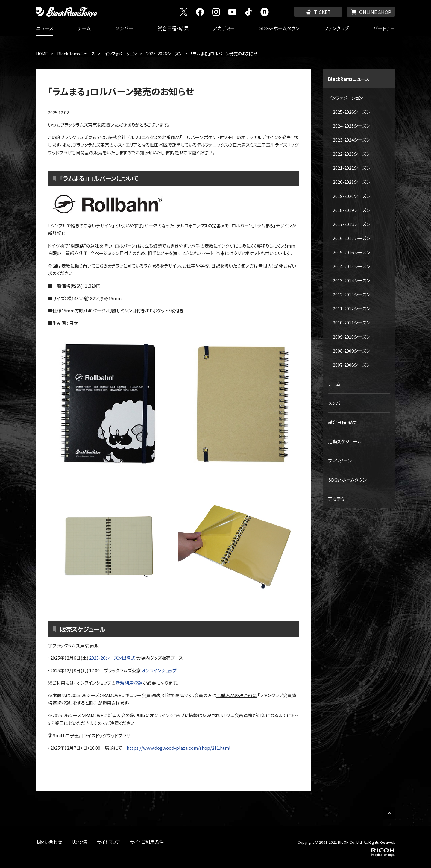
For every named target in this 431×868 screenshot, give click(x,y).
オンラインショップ (159, 670)
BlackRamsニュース (76, 54)
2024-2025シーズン (352, 126)
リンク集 (79, 842)
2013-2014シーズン (352, 280)
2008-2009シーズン (352, 351)
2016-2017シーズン (352, 238)
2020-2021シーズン (352, 182)
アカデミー (224, 28)
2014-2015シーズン (352, 266)
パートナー (384, 28)
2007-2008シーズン (352, 365)
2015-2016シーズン (352, 252)
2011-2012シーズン (352, 308)
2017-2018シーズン (352, 224)
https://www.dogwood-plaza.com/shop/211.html (179, 748)
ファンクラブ (336, 28)
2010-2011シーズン (352, 323)
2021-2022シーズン (352, 168)
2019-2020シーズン (352, 196)
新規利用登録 (129, 683)
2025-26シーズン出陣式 (112, 658)
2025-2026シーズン (164, 54)
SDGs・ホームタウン (279, 28)
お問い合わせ (49, 842)
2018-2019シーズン (352, 210)
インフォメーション (121, 54)
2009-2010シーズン (352, 337)
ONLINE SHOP (375, 12)
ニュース (45, 28)
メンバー (124, 28)
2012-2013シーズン (352, 294)
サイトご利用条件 (147, 842)
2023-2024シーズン (352, 140)
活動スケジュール (345, 441)
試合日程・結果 (173, 28)
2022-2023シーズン (352, 154)
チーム (84, 28)
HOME (42, 54)
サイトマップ (109, 842)
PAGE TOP (389, 813)
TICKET (322, 12)
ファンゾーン (340, 460)
